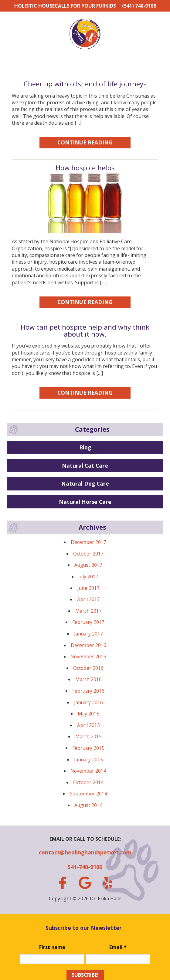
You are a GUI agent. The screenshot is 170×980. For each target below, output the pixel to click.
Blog (85, 447)
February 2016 (88, 691)
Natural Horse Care (85, 502)
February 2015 (88, 748)
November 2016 (88, 656)
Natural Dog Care (85, 483)
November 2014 (88, 771)
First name (52, 947)
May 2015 (88, 714)
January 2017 (88, 634)
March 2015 (88, 736)
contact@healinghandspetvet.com (85, 852)
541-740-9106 (85, 867)
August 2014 (88, 805)
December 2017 (88, 542)
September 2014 (88, 794)
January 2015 (88, 760)
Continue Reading (85, 142)
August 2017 (88, 565)
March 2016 (88, 679)
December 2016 (88, 645)
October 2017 (88, 554)
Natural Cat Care (85, 466)
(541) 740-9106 (139, 6)
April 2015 (88, 725)
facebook (62, 883)
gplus (85, 883)
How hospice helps (85, 168)
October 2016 (88, 668)
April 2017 (88, 599)
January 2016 (88, 702)
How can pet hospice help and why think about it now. (85, 330)
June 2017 (88, 588)
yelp (107, 883)
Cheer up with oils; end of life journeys (85, 84)
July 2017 (88, 577)
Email (118, 947)
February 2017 (88, 622)
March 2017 (88, 611)
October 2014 (88, 782)
